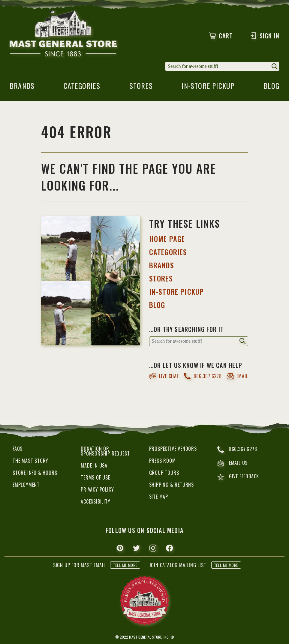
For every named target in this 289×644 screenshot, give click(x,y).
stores (141, 87)
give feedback (238, 477)
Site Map (159, 497)
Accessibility (95, 501)
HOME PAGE (167, 239)
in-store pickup (208, 87)
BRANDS (162, 265)
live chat (164, 376)
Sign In (265, 36)
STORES (161, 278)
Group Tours (164, 473)
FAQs (18, 449)
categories (82, 87)
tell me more (125, 565)
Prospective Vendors (173, 449)
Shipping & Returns (172, 485)
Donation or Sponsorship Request (105, 451)
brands (22, 87)
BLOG (157, 305)
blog (271, 87)
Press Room (163, 461)
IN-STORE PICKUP (177, 291)
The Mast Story (30, 461)
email (237, 376)
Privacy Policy (97, 489)
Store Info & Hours (35, 473)
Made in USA (94, 465)
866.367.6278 (203, 376)
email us (232, 463)
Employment (26, 485)
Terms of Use (95, 477)
